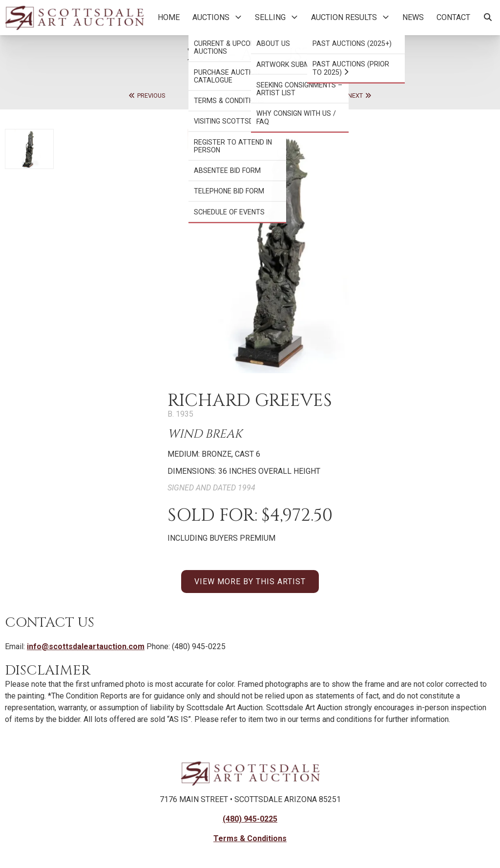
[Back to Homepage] (74, 18)
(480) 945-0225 (250, 819)
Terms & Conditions (250, 838)
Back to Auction (250, 95)
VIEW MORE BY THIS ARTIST (250, 582)
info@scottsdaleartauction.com (86, 646)
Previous (146, 95)
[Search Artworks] (488, 18)
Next (360, 95)
